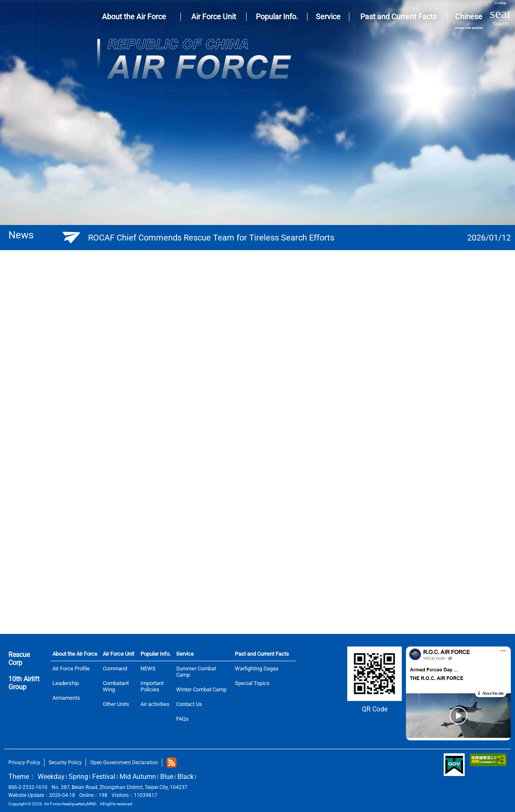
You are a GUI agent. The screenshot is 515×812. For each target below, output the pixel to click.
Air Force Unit (118, 654)
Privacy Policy (24, 763)
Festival (104, 777)
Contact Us (189, 704)
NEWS (148, 668)
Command (115, 668)
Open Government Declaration (124, 763)
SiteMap (500, 3)
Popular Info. (156, 654)
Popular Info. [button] (277, 17)
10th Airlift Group (24, 683)
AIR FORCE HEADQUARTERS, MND (25, 17)
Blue (167, 777)
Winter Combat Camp (201, 689)
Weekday (51, 777)
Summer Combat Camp (196, 672)
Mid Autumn (138, 777)
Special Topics (252, 683)
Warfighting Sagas (257, 668)
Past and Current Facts (262, 654)
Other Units (116, 704)
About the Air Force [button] (134, 17)
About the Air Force (75, 654)
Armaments (66, 698)
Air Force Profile (71, 668)
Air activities (155, 704)
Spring (78, 777)
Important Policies (152, 686)
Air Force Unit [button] (214, 17)
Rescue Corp (19, 659)
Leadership (66, 683)
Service (185, 654)
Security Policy (65, 763)
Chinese (468, 21)
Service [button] (328, 17)
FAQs (182, 719)
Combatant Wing (116, 686)
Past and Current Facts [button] (398, 17)
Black (186, 777)
